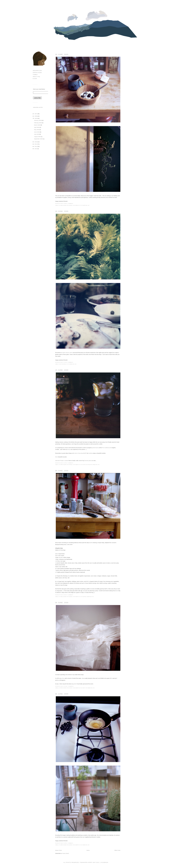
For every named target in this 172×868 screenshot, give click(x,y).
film (74, 205)
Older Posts (117, 850)
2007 (36, 114)
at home (61, 205)
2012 (36, 146)
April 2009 (37, 127)
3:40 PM (65, 843)
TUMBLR (35, 75)
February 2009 (38, 123)
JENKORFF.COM (37, 71)
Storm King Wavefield (80, 453)
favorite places (88, 461)
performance (95, 448)
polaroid (64, 364)
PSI (103, 448)
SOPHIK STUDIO (37, 73)
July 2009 (37, 134)
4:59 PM (65, 203)
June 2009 (37, 132)
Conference (107, 448)
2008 (36, 116)
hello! (99, 9)
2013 (36, 149)
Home (88, 850)
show (63, 678)
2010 (36, 142)
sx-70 (68, 364)
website (91, 453)
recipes (84, 597)
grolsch (75, 684)
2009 (36, 118)
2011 (36, 144)
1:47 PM (65, 362)
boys (69, 449)
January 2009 (38, 120)
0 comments (70, 203)
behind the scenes (68, 205)
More (57, 457)
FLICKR (35, 79)
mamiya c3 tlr (79, 205)
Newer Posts (58, 850)
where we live (86, 205)
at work (61, 688)
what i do (85, 688)
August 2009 (37, 137)
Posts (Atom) (66, 853)
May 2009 (37, 130)
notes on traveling (87, 465)
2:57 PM (65, 463)
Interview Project (59, 461)
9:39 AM (65, 595)
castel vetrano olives (67, 353)
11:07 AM (65, 686)
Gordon (66, 461)
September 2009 (39, 139)
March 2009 (37, 125)
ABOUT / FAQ (36, 77)
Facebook (105, 862)
